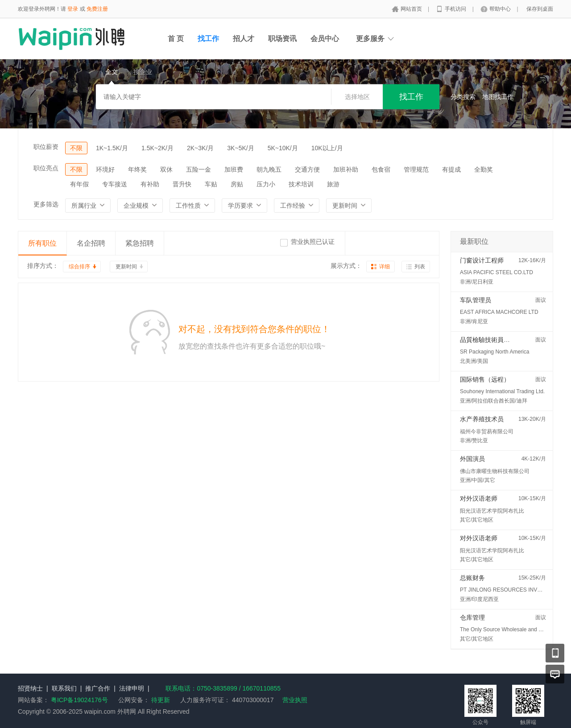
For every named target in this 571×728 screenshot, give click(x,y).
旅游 (333, 184)
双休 (166, 169)
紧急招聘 (140, 243)
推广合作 (98, 688)
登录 (73, 9)
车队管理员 (476, 300)
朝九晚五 (269, 169)
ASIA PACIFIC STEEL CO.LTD (497, 272)
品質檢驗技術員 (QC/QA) (495, 340)
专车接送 (115, 184)
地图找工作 (498, 97)
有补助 (150, 184)
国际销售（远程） (485, 379)
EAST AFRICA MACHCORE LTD (499, 312)
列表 (420, 267)
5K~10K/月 (283, 148)
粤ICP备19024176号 (79, 700)
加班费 (234, 169)
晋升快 (182, 184)
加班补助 (346, 169)
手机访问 (456, 9)
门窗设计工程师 (482, 260)
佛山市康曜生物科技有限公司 (495, 471)
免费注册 (97, 9)
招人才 (244, 39)
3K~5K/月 (240, 148)
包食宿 (381, 169)
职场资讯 (282, 39)
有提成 (451, 169)
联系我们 (64, 688)
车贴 (211, 184)
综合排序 (79, 267)
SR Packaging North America (494, 352)
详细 (385, 267)
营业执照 (295, 700)
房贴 (237, 184)
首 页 (176, 39)
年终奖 (137, 169)
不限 (76, 148)
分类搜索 (463, 97)
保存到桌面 (540, 9)
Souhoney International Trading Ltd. (502, 391)
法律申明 (132, 688)
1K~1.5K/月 (112, 148)
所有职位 (42, 243)
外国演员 (472, 459)
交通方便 (307, 169)
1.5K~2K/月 (157, 148)
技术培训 (301, 184)
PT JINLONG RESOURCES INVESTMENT (511, 590)
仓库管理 (472, 617)
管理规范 (416, 169)
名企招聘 (91, 243)
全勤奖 (484, 169)
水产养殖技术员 (482, 419)
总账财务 (472, 578)
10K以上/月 (327, 148)
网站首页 (412, 9)
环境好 (105, 169)
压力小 (266, 184)
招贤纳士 (30, 688)
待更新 (160, 700)
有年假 (79, 184)
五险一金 (199, 169)
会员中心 (325, 39)
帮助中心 (501, 9)
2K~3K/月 (200, 148)
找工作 (208, 39)
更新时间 (126, 267)
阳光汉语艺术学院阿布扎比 (492, 511)
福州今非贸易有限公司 (487, 432)
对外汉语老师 (479, 498)
